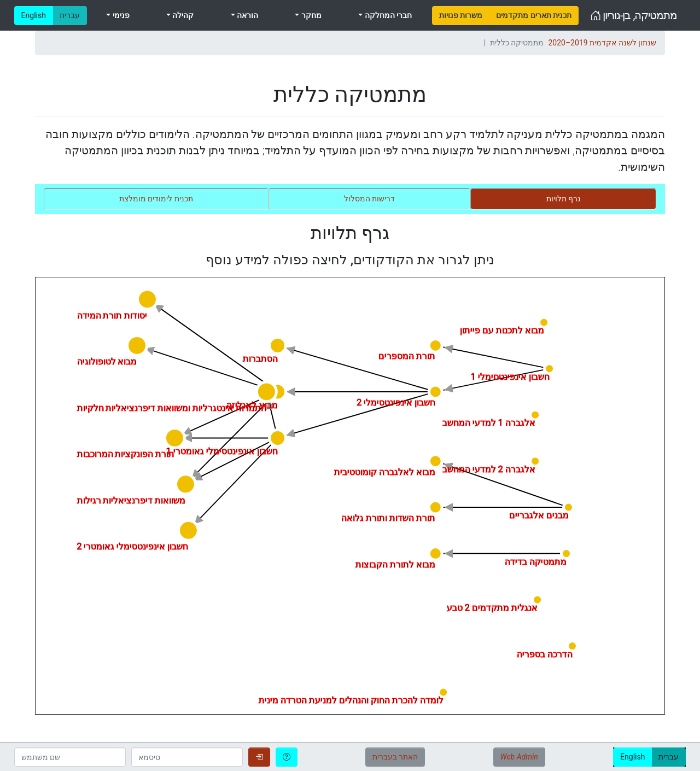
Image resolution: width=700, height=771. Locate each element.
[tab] (563, 199)
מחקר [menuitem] (310, 15)
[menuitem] (461, 16)
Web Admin (519, 757)
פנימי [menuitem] (120, 15)
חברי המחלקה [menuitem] (387, 15)
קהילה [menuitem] (182, 15)
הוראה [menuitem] (247, 15)
